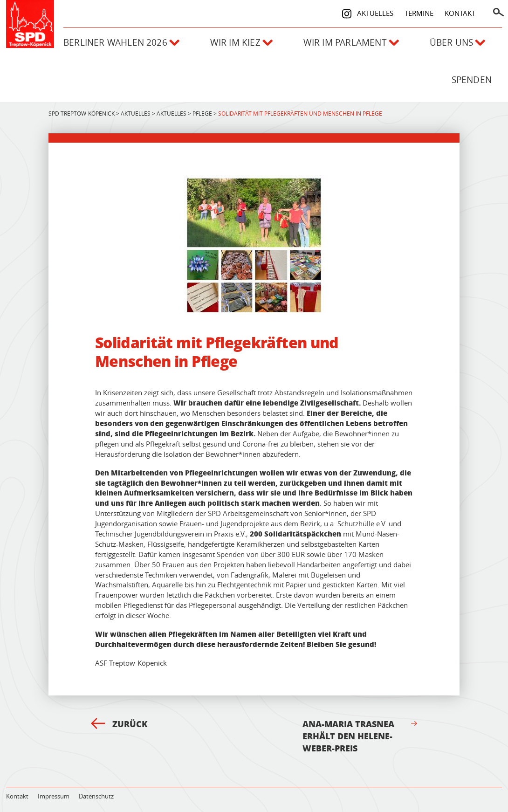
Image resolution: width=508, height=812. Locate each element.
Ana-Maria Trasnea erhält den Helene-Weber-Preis (360, 736)
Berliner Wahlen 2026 (121, 42)
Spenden (472, 80)
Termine (419, 13)
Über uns (458, 42)
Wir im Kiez (242, 42)
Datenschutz (96, 796)
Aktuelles (375, 13)
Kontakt (460, 13)
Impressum (54, 796)
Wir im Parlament (351, 42)
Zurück (119, 724)
